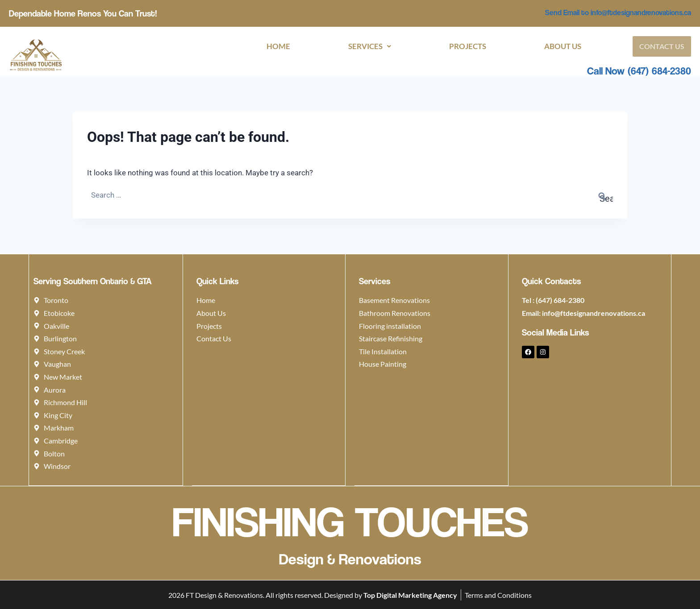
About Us (563, 46)
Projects (468, 46)
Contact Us (662, 46)
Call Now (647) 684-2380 (639, 71)
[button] (370, 46)
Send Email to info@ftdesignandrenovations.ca (618, 12)
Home (278, 46)
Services (370, 46)
